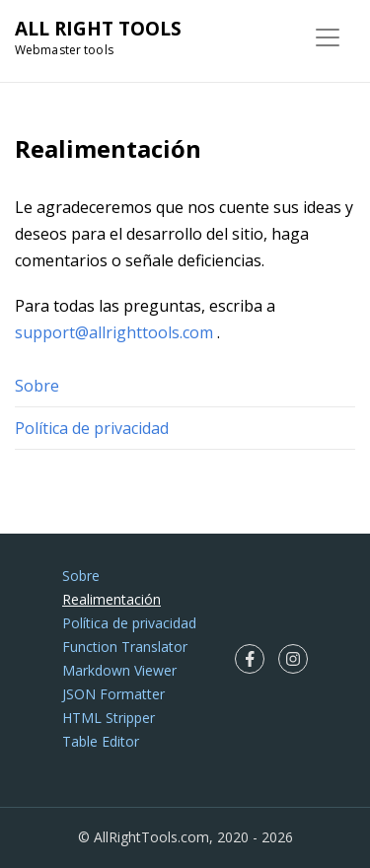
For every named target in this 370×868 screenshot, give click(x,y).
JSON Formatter (113, 694)
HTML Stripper (109, 718)
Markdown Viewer (119, 670)
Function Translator (125, 647)
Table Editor (101, 741)
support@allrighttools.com (114, 332)
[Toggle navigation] (328, 37)
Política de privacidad (92, 428)
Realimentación (111, 599)
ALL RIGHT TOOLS (98, 29)
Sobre (37, 386)
